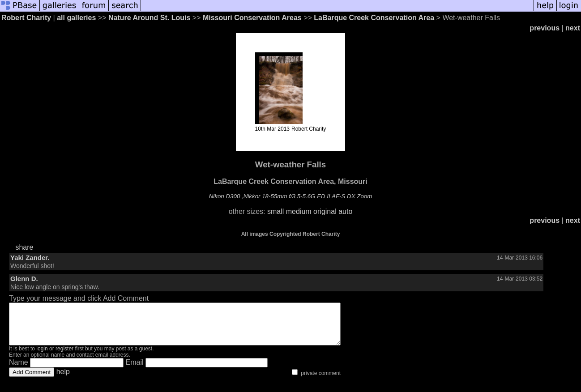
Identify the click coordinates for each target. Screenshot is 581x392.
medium (299, 211)
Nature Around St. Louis (149, 18)
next (573, 28)
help (63, 380)
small (276, 211)
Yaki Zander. (30, 258)
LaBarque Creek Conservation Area (374, 18)
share (24, 247)
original (325, 211)
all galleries (76, 18)
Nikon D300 (225, 196)
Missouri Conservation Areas (252, 18)
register (64, 357)
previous (545, 28)
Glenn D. (24, 279)
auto (345, 211)
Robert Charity (26, 18)
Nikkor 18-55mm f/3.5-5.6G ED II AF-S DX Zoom (308, 196)
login (42, 357)
